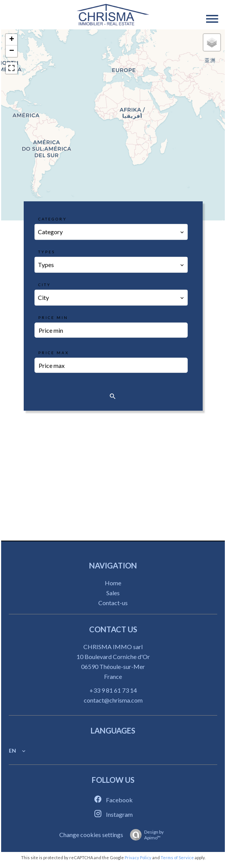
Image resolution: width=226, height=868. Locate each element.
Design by (145, 835)
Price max (54, 353)
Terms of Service (177, 857)
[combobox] (111, 232)
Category (53, 219)
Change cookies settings (91, 835)
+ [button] (12, 40)
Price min (53, 317)
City (45, 285)
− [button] (12, 51)
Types (47, 252)
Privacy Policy (138, 857)
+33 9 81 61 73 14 (113, 690)
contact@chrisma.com (113, 700)
